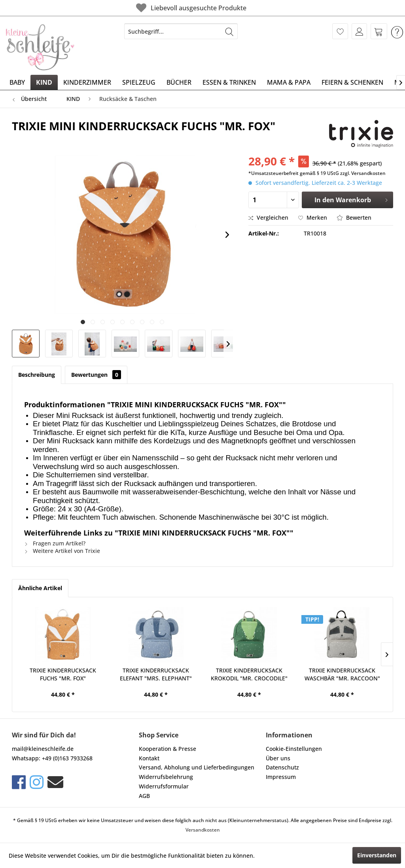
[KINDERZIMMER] (87, 82)
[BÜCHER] (179, 82)
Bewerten (354, 217)
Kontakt (149, 758)
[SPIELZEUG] (139, 82)
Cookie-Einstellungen (294, 749)
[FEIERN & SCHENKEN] (352, 82)
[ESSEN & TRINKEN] (229, 82)
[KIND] (44, 82)
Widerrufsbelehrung (166, 777)
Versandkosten (203, 830)
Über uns (278, 758)
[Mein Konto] (359, 31)
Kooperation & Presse (167, 749)
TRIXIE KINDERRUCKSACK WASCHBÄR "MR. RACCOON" (342, 674)
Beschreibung (37, 375)
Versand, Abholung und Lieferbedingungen (197, 767)
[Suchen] (229, 31)
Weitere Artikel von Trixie (62, 551)
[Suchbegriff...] (181, 31)
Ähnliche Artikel (40, 588)
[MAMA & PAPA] (289, 82)
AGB (144, 796)
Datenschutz (282, 767)
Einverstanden (377, 855)
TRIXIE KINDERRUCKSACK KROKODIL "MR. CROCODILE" (249, 674)
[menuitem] (181, 31)
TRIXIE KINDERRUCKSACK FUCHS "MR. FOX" (63, 674)
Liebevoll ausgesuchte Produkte (190, 8)
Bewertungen (96, 375)
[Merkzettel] (340, 31)
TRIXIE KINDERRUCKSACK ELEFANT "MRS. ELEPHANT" (156, 674)
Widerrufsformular (164, 786)
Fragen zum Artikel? (55, 543)
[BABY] (17, 82)
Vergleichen (268, 217)
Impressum (281, 777)
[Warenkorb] (379, 31)
